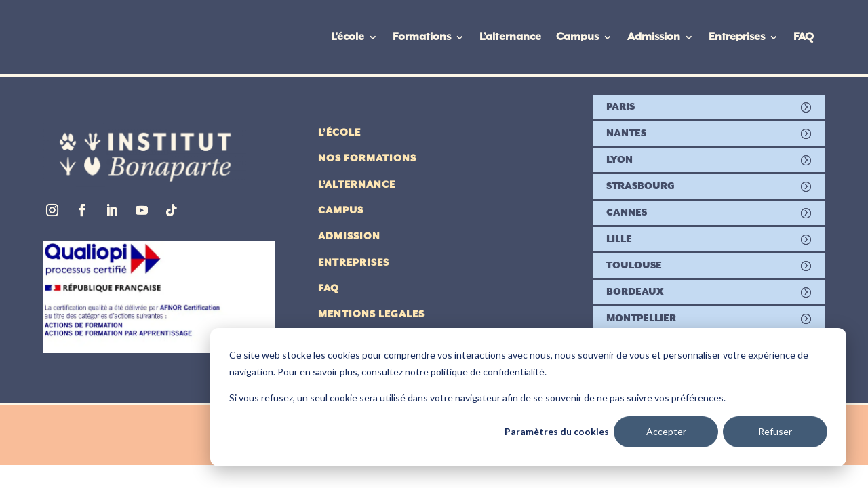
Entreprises (737, 37)
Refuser (775, 431)
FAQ (804, 37)
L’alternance (510, 37)
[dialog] (528, 397)
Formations (422, 37)
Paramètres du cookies (557, 431)
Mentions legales (371, 314)
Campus (577, 37)
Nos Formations (367, 159)
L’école (348, 37)
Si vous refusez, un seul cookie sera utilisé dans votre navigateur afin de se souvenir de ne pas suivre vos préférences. (477, 398)
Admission (654, 37)
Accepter (666, 431)
